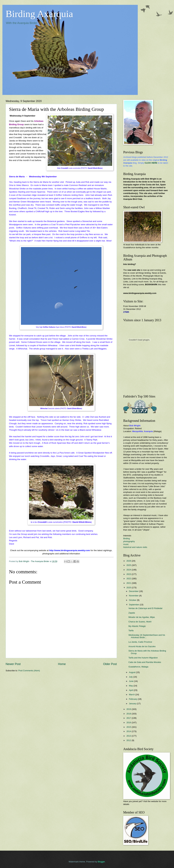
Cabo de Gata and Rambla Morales (145, 662)
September (134, 605)
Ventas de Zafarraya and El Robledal (145, 608)
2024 (129, 570)
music (126, 544)
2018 (129, 714)
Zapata (132, 613)
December (134, 591)
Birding (126, 538)
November (134, 596)
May (131, 686)
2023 (129, 574)
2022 (129, 579)
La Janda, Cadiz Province (140, 642)
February (133, 699)
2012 (129, 740)
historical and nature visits (135, 547)
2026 (129, 561)
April (131, 690)
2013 (129, 736)
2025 (129, 565)
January (133, 704)
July (131, 677)
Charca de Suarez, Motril (140, 622)
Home (62, 664)
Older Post (110, 664)
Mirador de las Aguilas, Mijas (142, 617)
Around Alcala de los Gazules (142, 646)
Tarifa (131, 630)
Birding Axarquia (39, 14)
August (132, 672)
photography (129, 541)
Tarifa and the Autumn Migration (143, 658)
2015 (129, 727)
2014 (129, 731)
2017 (129, 718)
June (131, 681)
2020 (129, 588)
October (133, 600)
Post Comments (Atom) (29, 671)
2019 (129, 709)
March (132, 695)
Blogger (101, 862)
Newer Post (13, 664)
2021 (129, 583)
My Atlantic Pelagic (137, 626)
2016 (129, 723)
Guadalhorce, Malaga (138, 667)
